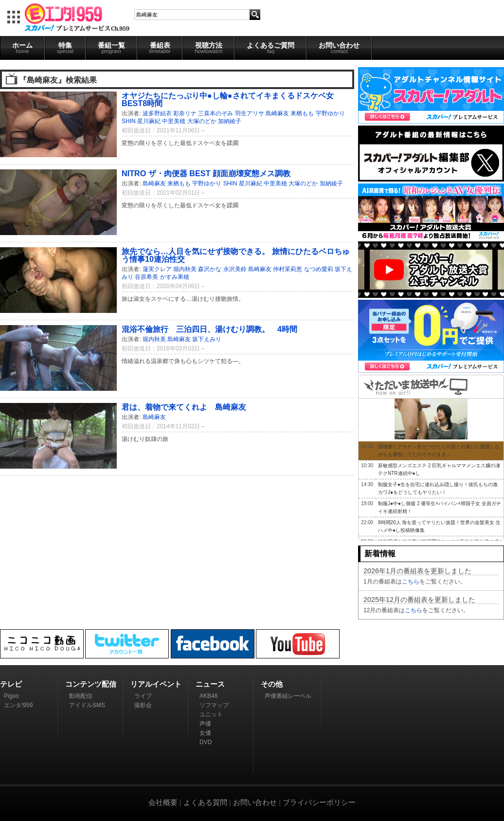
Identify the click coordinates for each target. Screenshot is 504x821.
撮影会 (143, 705)
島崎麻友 (277, 113)
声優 (205, 724)
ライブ (143, 696)
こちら (411, 582)
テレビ (11, 684)
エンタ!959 (18, 705)
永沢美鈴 (235, 269)
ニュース (210, 684)
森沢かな (210, 269)
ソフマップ (214, 705)
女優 (205, 733)
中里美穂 (174, 121)
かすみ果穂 (175, 277)
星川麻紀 (149, 121)
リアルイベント (156, 684)
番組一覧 (111, 48)
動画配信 (81, 696)
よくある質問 (205, 802)
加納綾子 (230, 121)
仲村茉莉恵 (288, 269)
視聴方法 (208, 48)
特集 (65, 48)
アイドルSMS (87, 705)
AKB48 (208, 696)
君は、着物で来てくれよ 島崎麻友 (184, 407)
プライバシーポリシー (319, 802)
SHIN (129, 121)
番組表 (160, 48)
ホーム (22, 48)
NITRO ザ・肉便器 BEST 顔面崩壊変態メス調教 (206, 173)
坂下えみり (207, 339)
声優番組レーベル (288, 696)
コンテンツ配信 (91, 684)
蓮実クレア (157, 269)
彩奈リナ (185, 113)
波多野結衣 (157, 113)
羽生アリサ (250, 113)
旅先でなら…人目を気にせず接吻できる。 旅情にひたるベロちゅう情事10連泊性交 (236, 255)
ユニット (211, 714)
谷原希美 (146, 277)
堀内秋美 (185, 269)
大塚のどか (202, 121)
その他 (272, 684)
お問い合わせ (339, 48)
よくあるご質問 (270, 48)
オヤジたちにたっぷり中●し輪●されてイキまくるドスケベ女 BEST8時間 (228, 99)
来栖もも (302, 113)
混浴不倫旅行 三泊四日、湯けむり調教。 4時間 (209, 329)
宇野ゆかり (330, 113)
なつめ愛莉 (319, 269)
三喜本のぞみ (216, 113)
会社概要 (163, 802)
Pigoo (11, 696)
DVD (206, 742)
